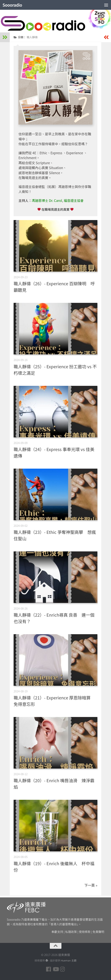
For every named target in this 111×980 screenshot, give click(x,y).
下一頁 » (91, 885)
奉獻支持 (57, 932)
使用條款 (85, 932)
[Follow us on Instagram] (63, 969)
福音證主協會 (74, 200)
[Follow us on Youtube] (56, 969)
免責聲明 (98, 932)
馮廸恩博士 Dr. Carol (47, 200)
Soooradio (12, 5)
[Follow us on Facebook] (49, 969)
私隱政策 (71, 932)
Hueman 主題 (69, 960)
